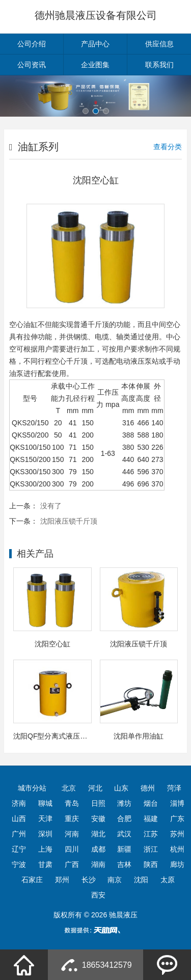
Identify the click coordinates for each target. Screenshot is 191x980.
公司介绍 (32, 44)
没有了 (51, 506)
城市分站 (32, 788)
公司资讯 (32, 65)
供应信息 (159, 44)
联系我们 (159, 65)
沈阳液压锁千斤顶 (69, 521)
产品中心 (95, 44)
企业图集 (95, 65)
